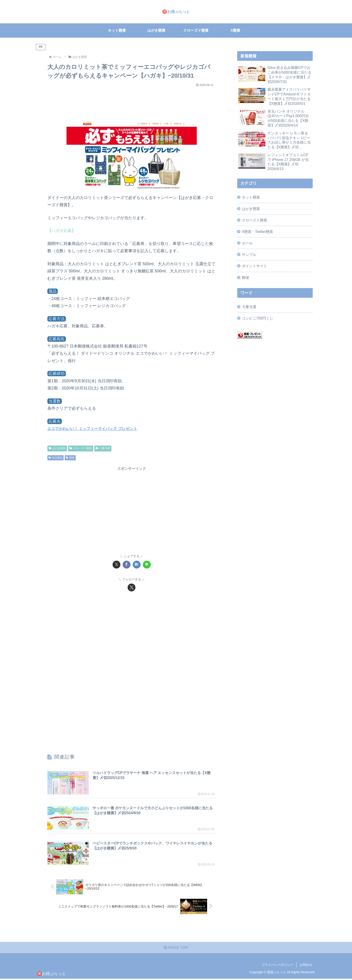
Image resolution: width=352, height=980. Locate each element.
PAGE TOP (176, 949)
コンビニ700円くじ (258, 318)
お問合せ (306, 966)
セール (247, 243)
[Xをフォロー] (132, 587)
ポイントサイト (255, 266)
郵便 (246, 278)
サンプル (249, 254)
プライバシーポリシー (277, 966)
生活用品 (56, 458)
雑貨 (70, 458)
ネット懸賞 (251, 197)
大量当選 (103, 448)
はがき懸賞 (57, 448)
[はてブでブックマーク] (137, 565)
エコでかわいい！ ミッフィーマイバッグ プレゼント (95, 429)
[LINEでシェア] (147, 565)
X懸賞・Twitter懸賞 (257, 232)
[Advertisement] (132, 102)
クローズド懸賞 (81, 448)
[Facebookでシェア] (127, 565)
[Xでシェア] (116, 565)
